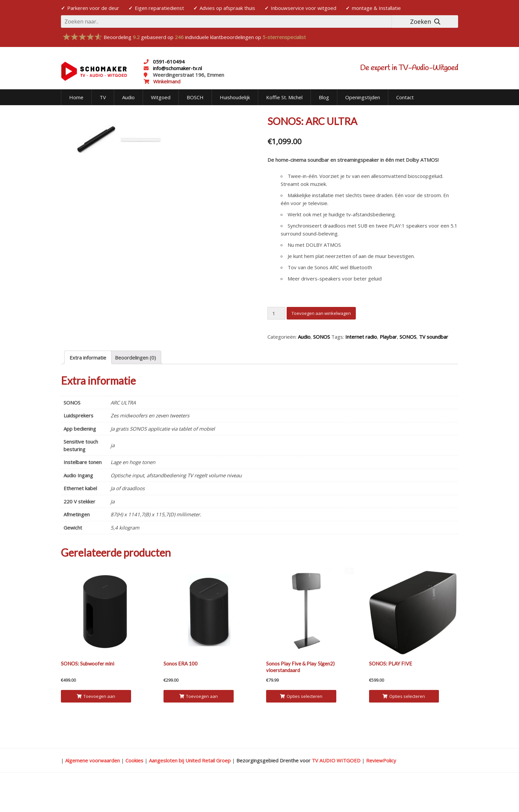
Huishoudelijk (235, 97)
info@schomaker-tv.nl (177, 68)
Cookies (134, 784)
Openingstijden (363, 97)
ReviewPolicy (381, 784)
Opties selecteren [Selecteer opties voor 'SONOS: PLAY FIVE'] (404, 720)
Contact (405, 97)
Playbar (388, 337)
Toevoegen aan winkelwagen (321, 313)
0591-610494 (169, 62)
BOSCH (195, 97)
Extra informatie (88, 381)
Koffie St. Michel (284, 97)
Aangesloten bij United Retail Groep (190, 784)
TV (103, 97)
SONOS (322, 337)
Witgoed (161, 97)
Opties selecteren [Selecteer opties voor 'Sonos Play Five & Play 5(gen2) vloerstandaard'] (301, 720)
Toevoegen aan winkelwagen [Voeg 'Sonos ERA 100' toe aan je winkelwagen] (199, 721)
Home (76, 97)
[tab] (88, 381)
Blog (324, 97)
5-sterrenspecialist (284, 37)
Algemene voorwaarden (93, 784)
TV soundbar (434, 337)
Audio (128, 97)
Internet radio (361, 337)
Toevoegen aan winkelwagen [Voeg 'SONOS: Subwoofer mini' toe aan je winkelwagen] (96, 721)
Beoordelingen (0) (135, 381)
